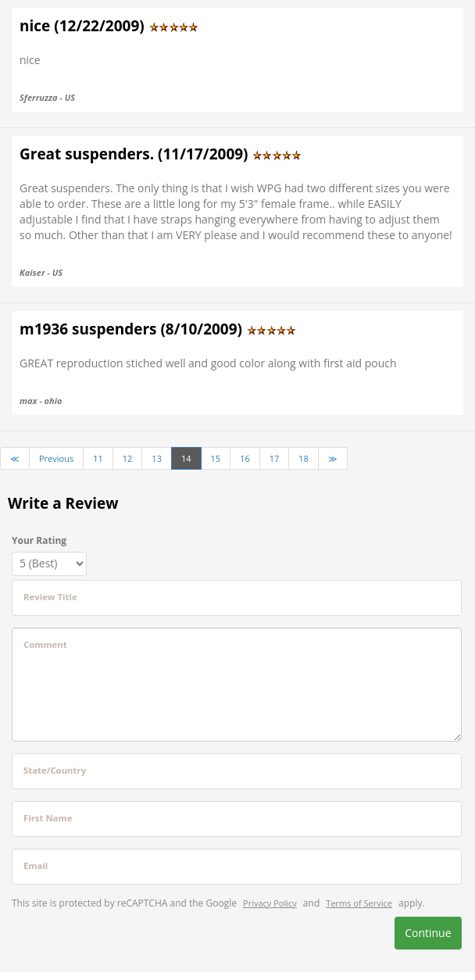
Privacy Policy (270, 903)
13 (157, 458)
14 (186, 458)
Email (36, 866)
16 (245, 458)
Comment (45, 644)
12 (128, 458)
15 (216, 458)
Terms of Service (359, 903)
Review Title (50, 597)
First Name (48, 818)
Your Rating (39, 540)
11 (98, 458)
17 (275, 458)
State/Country (55, 770)
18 (304, 458)
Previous (56, 458)
